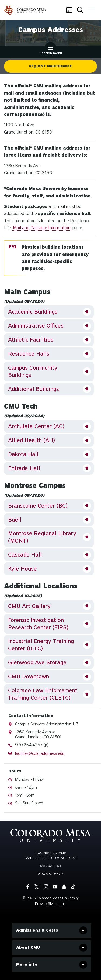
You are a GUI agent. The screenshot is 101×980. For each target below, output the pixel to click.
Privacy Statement (50, 904)
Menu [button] (91, 8)
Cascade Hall (25, 555)
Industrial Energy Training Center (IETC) (41, 645)
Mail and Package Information (42, 228)
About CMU (28, 947)
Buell (15, 520)
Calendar (70, 10)
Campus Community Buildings (33, 371)
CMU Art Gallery (29, 606)
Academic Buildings (33, 312)
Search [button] (81, 10)
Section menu (51, 51)
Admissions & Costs (37, 930)
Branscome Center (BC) (38, 506)
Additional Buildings (34, 389)
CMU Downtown (29, 676)
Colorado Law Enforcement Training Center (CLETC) (43, 694)
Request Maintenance (50, 66)
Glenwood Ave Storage (37, 662)
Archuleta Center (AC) (36, 426)
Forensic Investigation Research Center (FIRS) (38, 624)
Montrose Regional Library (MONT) (42, 537)
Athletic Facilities (31, 340)
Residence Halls (29, 354)
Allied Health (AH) (32, 440)
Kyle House (22, 569)
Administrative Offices (36, 326)
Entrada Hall (24, 468)
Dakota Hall (23, 454)
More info (27, 964)
